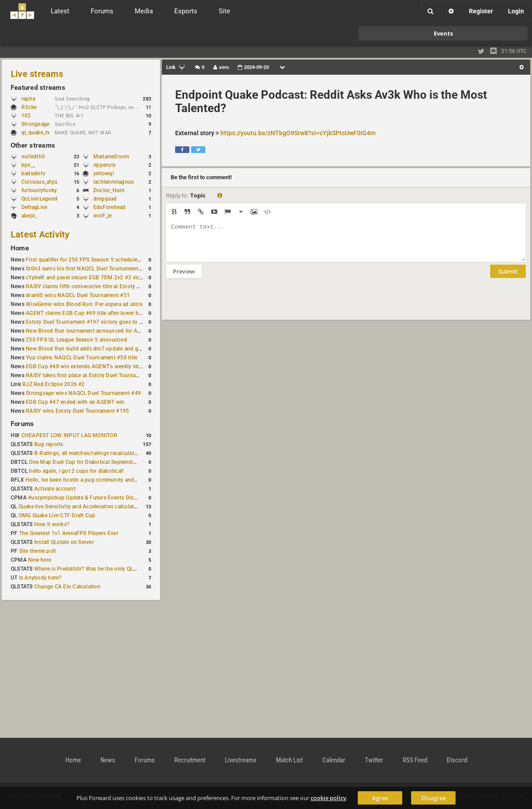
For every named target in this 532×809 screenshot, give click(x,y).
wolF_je (103, 216)
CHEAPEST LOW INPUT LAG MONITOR (69, 435)
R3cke (29, 107)
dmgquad (105, 199)
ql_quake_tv (36, 133)
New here (40, 560)
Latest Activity (40, 234)
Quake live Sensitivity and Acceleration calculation (80, 507)
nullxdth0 (33, 157)
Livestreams (241, 760)
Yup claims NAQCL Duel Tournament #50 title (82, 358)
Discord (457, 760)
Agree (380, 798)
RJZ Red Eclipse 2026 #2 (54, 384)
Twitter (374, 760)
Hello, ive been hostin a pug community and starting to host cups (106, 480)
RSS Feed (415, 760)
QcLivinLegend (39, 199)
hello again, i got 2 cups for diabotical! (76, 471)
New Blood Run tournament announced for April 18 (89, 331)
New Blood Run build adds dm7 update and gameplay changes (103, 349)
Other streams (33, 145)
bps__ (28, 165)
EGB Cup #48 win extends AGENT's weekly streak (87, 366)
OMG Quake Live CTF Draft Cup (57, 515)
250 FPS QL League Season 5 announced (76, 340)
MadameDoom (111, 157)
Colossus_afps (39, 182)
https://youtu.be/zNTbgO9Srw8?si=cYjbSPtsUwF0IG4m (298, 133)
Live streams (37, 74)
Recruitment (190, 760)
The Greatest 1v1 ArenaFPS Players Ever (69, 533)
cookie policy (328, 798)
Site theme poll (38, 551)
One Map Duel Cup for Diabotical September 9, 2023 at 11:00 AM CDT (115, 462)
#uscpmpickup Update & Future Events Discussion (90, 498)
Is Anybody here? (40, 578)
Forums (22, 424)
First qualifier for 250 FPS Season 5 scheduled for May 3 (96, 260)
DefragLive (34, 207)
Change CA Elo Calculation (67, 587)
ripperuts (104, 165)
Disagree (434, 798)
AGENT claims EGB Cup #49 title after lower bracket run (94, 313)
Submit (508, 278)
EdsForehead (110, 207)
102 (30, 116)
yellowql (104, 173)
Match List (289, 760)
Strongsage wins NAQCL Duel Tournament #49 (83, 393)
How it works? (52, 524)
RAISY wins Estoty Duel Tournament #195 (77, 411)
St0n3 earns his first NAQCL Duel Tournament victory (91, 269)
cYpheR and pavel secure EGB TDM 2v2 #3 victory (88, 278)
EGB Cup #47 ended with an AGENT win (75, 402)
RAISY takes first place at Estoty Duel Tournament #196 (94, 375)
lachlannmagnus (114, 182)
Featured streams (38, 88)
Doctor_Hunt (109, 190)
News (108, 760)
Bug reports (49, 444)
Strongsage (35, 124)
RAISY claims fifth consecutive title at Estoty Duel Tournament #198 (109, 286)
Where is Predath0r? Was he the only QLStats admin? (100, 569)
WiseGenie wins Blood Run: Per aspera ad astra (84, 304)
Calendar (334, 760)
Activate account (55, 489)
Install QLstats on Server (64, 542)
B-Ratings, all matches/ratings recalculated (87, 453)
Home (20, 248)
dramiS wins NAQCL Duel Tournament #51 (78, 295)
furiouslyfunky (39, 190)
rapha (28, 99)
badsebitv (33, 173)
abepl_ (29, 216)
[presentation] (234, 305)
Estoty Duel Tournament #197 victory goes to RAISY (90, 322)
